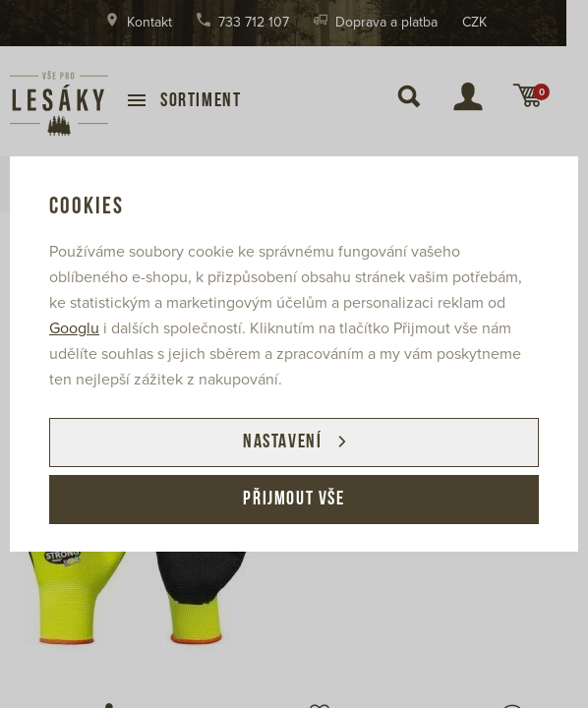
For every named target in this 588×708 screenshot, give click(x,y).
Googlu (74, 328)
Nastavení (282, 442)
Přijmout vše (294, 500)
